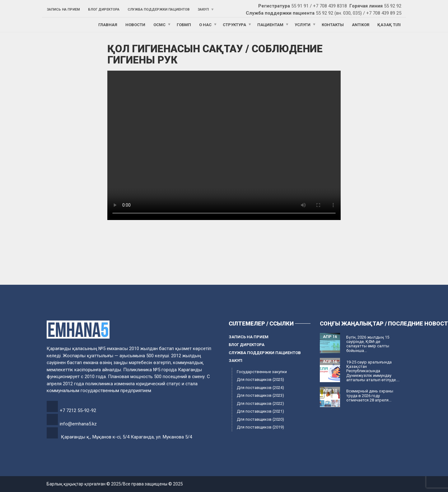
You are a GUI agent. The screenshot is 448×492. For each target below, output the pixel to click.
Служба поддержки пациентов (159, 9)
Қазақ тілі (389, 25)
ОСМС (159, 25)
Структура (234, 25)
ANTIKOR (361, 25)
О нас (205, 25)
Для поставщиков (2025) (260, 380)
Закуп (203, 9)
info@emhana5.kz (78, 424)
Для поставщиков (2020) (260, 419)
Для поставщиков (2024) (260, 388)
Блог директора (104, 9)
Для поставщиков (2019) (260, 427)
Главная (108, 25)
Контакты (333, 25)
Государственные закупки (262, 372)
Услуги (303, 25)
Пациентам (270, 25)
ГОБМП (184, 25)
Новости (135, 25)
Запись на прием (63, 9)
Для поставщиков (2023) (260, 395)
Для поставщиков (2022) (260, 403)
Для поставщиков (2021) (260, 411)
